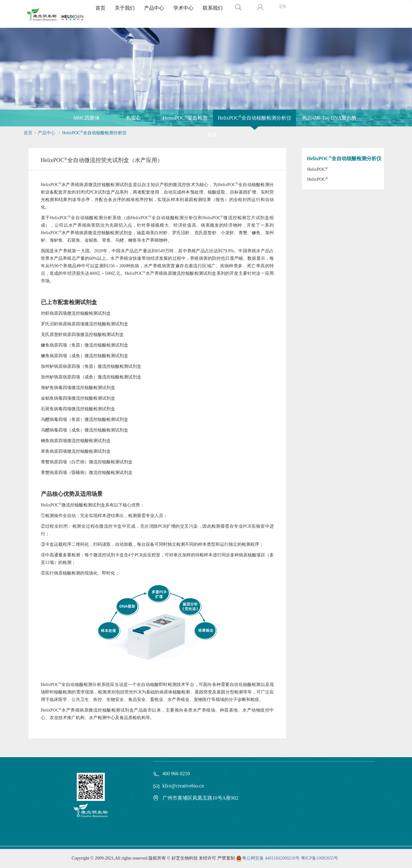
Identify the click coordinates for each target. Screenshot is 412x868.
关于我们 (125, 8)
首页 (100, 8)
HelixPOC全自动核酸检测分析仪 (254, 117)
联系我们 (213, 8)
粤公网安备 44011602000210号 (271, 858)
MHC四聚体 (87, 118)
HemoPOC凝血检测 (185, 117)
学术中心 (183, 8)
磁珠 (212, 135)
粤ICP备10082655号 (320, 858)
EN (282, 6)
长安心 (133, 118)
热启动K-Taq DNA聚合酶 (329, 118)
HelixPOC (317, 169)
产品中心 (154, 8)
